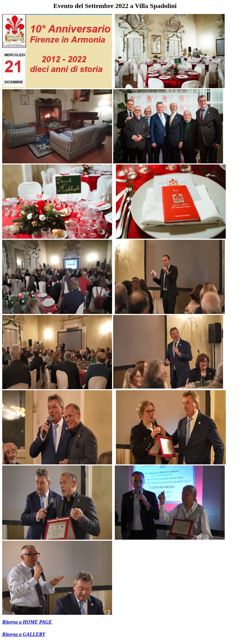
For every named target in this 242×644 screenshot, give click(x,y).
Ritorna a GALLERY (24, 634)
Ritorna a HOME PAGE (27, 622)
